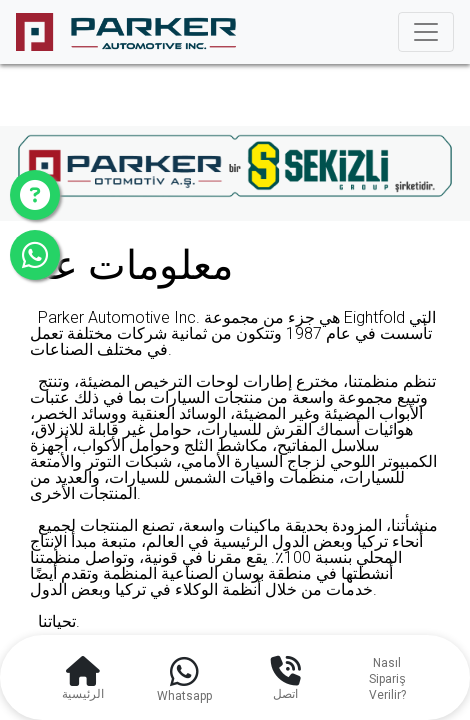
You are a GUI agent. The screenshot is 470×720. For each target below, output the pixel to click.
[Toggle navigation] (426, 32)
